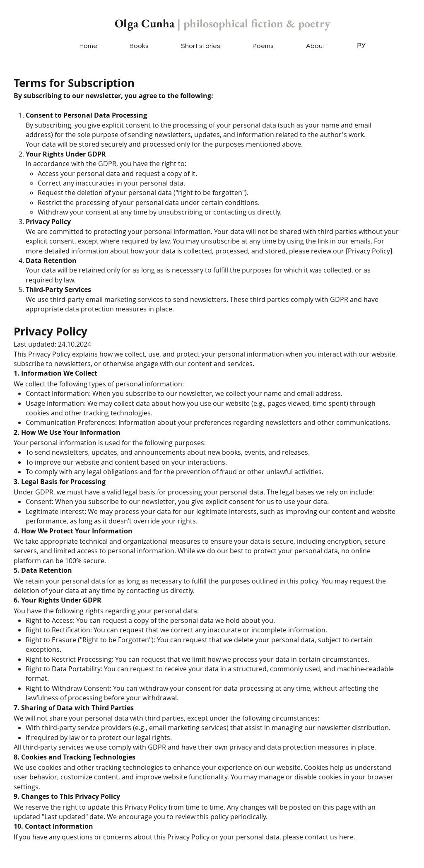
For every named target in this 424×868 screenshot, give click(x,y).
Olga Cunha (222, 23)
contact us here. (330, 837)
